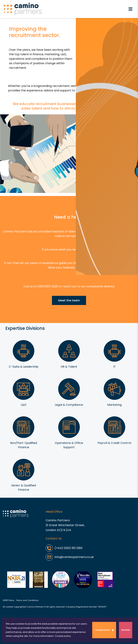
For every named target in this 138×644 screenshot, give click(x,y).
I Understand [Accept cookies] (102, 630)
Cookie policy (63, 636)
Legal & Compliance (69, 405)
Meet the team (69, 300)
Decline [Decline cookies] (126, 630)
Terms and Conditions (27, 600)
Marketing (114, 405)
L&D (24, 405)
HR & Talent (69, 367)
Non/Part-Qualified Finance (24, 445)
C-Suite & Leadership (24, 367)
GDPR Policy (8, 600)
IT (114, 367)
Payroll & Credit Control (114, 443)
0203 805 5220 (48, 286)
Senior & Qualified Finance (24, 488)
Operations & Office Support (69, 445)
